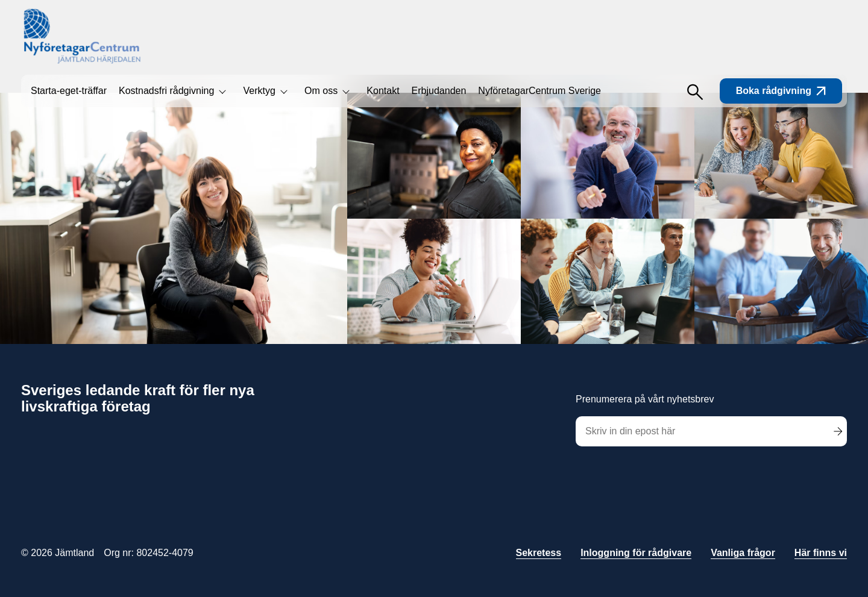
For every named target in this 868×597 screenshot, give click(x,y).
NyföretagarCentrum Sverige (539, 91)
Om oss (321, 91)
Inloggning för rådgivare (636, 553)
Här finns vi (821, 553)
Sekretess (539, 553)
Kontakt (383, 91)
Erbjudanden (439, 91)
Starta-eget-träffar (69, 91)
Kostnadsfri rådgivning (166, 91)
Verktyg (259, 91)
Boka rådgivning (781, 91)
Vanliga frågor (743, 553)
